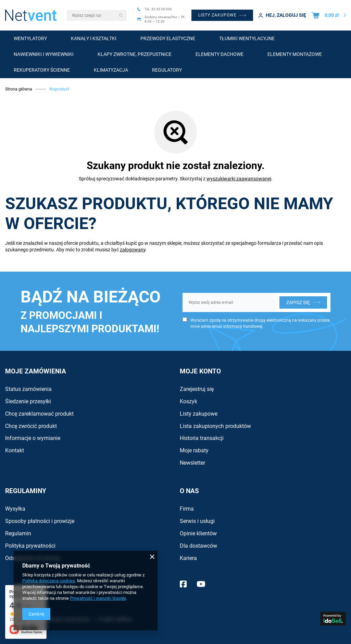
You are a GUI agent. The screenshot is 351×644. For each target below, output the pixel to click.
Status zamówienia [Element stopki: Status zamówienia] (28, 389)
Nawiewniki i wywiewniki (44, 54)
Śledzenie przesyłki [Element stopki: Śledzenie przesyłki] (28, 401)
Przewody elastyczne (168, 38)
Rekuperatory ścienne (42, 70)
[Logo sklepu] (31, 15)
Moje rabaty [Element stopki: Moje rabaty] (194, 450)
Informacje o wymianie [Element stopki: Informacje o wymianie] (33, 438)
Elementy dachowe (220, 54)
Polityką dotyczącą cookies (49, 581)
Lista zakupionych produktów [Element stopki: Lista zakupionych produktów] (215, 426)
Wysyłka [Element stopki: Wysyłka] (15, 509)
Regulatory (167, 70)
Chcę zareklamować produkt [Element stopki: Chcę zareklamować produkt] (39, 414)
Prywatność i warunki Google (98, 598)
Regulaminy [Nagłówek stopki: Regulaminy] (26, 491)
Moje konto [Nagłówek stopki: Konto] (200, 371)
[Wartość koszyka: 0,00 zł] (329, 15)
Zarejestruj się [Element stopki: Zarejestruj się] (197, 389)
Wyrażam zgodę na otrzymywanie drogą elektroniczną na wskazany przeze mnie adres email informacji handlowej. (260, 323)
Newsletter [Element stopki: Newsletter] (192, 463)
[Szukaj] (121, 15)
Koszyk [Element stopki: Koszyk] (189, 401)
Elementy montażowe (295, 54)
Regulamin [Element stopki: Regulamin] (18, 533)
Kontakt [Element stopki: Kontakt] (15, 450)
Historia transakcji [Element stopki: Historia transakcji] (202, 438)
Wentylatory (30, 38)
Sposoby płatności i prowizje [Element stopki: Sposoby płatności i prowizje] (40, 521)
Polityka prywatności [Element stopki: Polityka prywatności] (30, 546)
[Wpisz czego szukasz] (97, 15)
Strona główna (19, 89)
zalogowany (133, 250)
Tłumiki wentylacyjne (247, 38)
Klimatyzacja (111, 70)
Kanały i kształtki (94, 38)
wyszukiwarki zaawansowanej (239, 179)
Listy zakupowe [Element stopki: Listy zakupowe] (199, 414)
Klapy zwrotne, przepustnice (135, 54)
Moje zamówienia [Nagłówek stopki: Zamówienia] (36, 371)
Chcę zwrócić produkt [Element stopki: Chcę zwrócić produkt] (31, 426)
